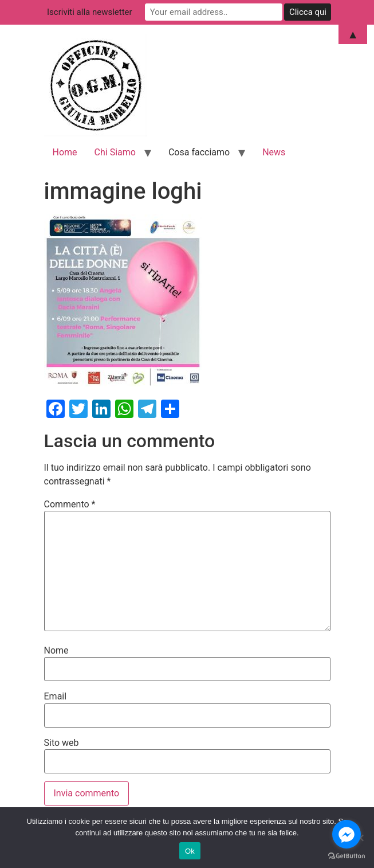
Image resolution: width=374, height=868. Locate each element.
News (274, 152)
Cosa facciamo (199, 152)
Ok (190, 851)
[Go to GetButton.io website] (347, 856)
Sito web (62, 743)
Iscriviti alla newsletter (90, 12)
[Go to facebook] (347, 834)
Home (65, 152)
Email (56, 697)
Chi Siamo (115, 152)
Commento (70, 505)
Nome (56, 651)
